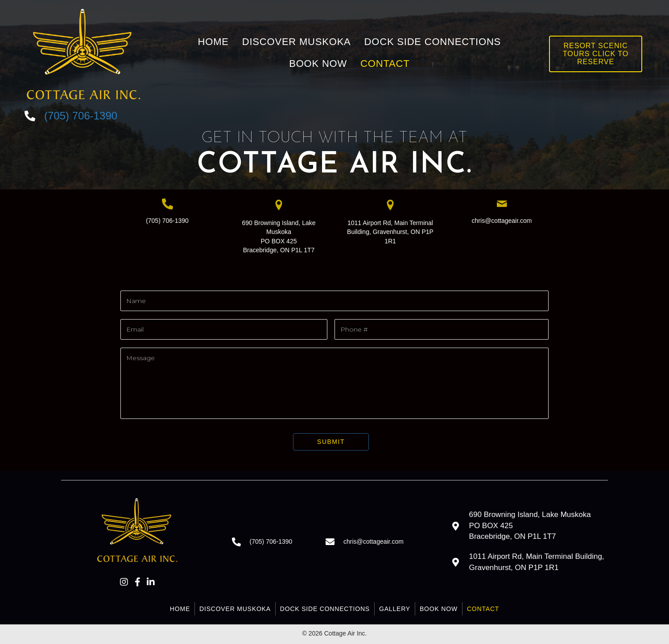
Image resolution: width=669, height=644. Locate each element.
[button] (124, 582)
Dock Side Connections (325, 609)
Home (180, 609)
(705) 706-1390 (167, 221)
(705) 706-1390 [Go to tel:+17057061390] (81, 116)
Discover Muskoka (235, 609)
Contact (483, 609)
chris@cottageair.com (502, 221)
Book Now (439, 609)
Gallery (395, 609)
